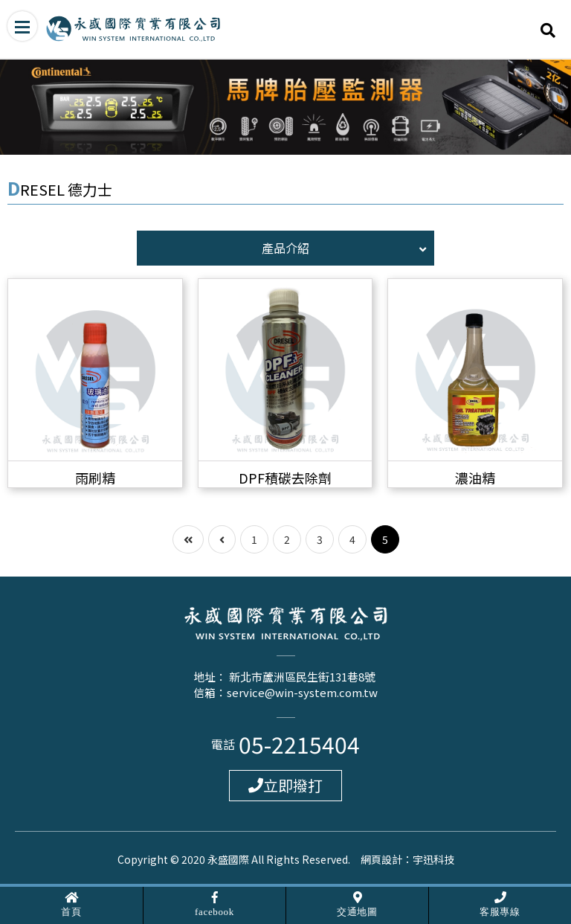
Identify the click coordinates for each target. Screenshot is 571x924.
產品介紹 (344, 248)
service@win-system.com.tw (302, 692)
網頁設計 (381, 859)
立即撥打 (285, 785)
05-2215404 (299, 744)
